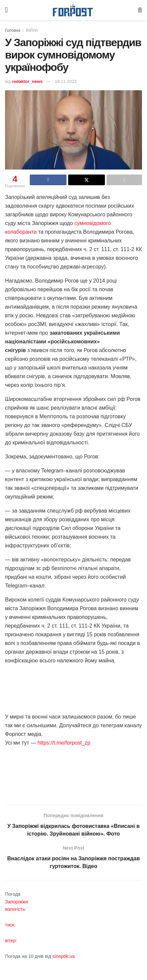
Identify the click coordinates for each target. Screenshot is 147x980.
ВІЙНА (32, 30)
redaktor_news (27, 81)
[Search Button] (140, 10)
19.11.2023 (66, 81)
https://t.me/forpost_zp (63, 743)
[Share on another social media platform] (124, 180)
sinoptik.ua (64, 956)
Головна (13, 30)
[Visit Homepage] (73, 10)
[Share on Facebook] (48, 180)
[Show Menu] (6, 10)
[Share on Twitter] (87, 180)
